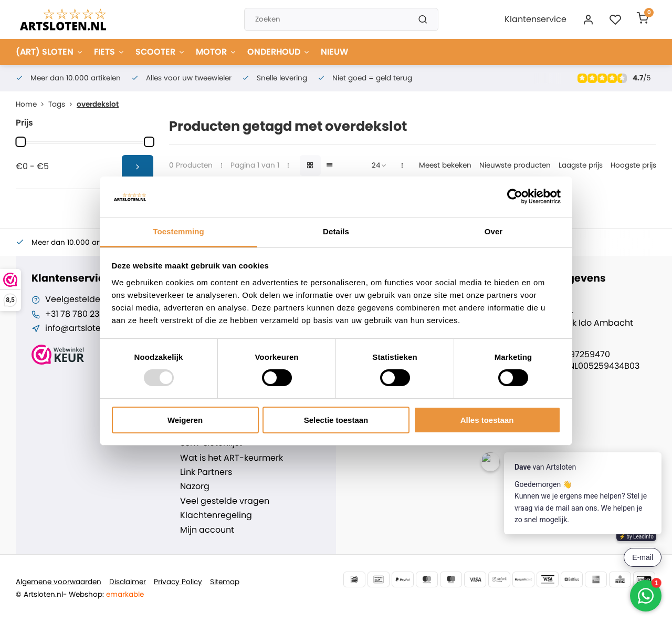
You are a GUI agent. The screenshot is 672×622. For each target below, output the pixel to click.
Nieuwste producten (515, 165)
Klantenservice (535, 19)
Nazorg (195, 486)
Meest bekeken (445, 165)
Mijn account (207, 530)
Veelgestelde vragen (89, 299)
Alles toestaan (487, 420)
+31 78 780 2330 (77, 314)
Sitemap (225, 582)
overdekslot (98, 104)
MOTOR (216, 52)
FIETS (109, 52)
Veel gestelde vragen (225, 501)
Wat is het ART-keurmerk (232, 458)
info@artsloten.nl (80, 328)
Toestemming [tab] (178, 231)
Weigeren (185, 420)
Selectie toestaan (336, 420)
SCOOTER (160, 52)
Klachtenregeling (216, 515)
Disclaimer (128, 582)
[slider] (20, 142)
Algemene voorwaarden (59, 582)
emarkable (125, 594)
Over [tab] (494, 231)
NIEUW (334, 52)
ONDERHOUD (279, 52)
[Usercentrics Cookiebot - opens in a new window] (515, 196)
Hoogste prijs (633, 165)
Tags (62, 104)
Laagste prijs (581, 165)
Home (32, 104)
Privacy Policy (178, 582)
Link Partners (206, 472)
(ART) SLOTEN (50, 52)
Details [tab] (336, 231)
